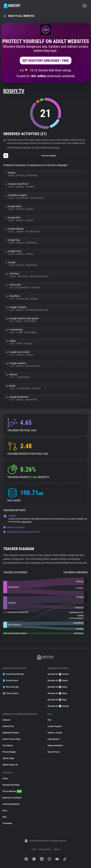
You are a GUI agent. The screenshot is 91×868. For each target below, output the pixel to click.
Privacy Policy (45, 849)
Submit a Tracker (55, 733)
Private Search (10, 681)
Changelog (7, 823)
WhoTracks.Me (11, 687)
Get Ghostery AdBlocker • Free (46, 61)
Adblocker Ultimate (11, 733)
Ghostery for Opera (57, 693)
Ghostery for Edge (57, 700)
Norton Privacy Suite (11, 739)
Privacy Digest (10, 693)
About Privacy (54, 752)
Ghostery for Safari (57, 687)
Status (5, 779)
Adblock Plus (8, 726)
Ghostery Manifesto (11, 785)
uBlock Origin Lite (10, 765)
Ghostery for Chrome (58, 674)
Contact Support (55, 726)
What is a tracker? (14, 527)
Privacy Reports (12, 791)
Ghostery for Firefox (58, 681)
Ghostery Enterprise (11, 804)
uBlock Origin (8, 758)
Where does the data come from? (22, 532)
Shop (5, 811)
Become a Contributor (12, 798)
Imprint (57, 849)
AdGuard (6, 720)
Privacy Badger (9, 752)
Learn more (27, 522)
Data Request (53, 739)
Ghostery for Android (58, 706)
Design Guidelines (55, 746)
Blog (5, 817)
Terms (34, 849)
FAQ (49, 720)
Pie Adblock (8, 746)
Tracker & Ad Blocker (13, 674)
